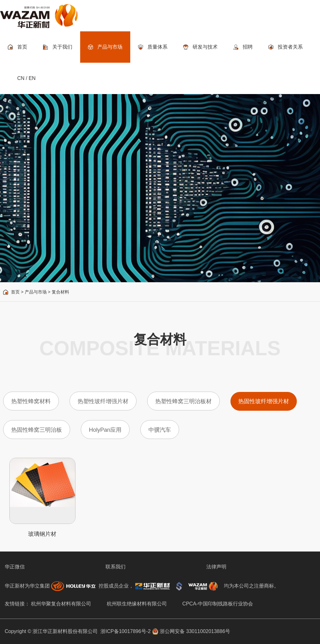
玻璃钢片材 (42, 534)
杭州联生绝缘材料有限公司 (137, 604)
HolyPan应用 (105, 430)
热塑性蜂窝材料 (31, 401)
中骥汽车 (160, 430)
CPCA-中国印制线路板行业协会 (218, 604)
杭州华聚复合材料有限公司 (61, 604)
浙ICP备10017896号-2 (126, 631)
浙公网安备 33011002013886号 (191, 631)
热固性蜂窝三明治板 (37, 430)
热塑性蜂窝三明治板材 (183, 401)
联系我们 (116, 567)
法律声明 (216, 567)
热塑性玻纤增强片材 (103, 401)
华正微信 (15, 567)
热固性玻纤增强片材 (264, 401)
